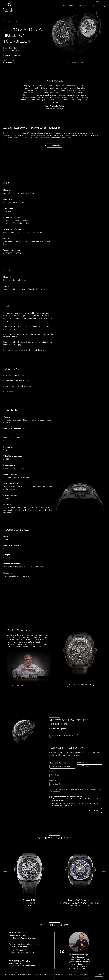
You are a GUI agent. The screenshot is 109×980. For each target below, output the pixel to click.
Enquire (9, 62)
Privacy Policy (89, 789)
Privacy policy (67, 805)
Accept (99, 975)
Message (80, 763)
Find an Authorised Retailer (64, 736)
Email (52, 772)
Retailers (82, 6)
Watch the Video (76, 63)
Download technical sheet (80, 685)
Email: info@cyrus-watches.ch (21, 953)
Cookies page (82, 975)
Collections (68, 6)
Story (93, 6)
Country (53, 781)
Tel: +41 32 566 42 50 (18, 950)
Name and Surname (58, 763)
